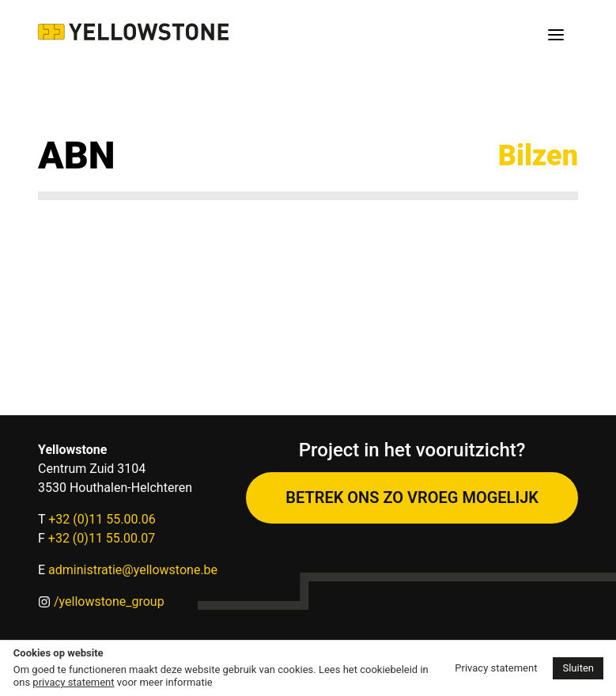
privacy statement (73, 682)
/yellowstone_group (109, 601)
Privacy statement (496, 668)
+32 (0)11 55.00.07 (102, 538)
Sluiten (578, 668)
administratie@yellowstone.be (133, 570)
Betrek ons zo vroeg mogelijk (412, 497)
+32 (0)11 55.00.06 (102, 519)
